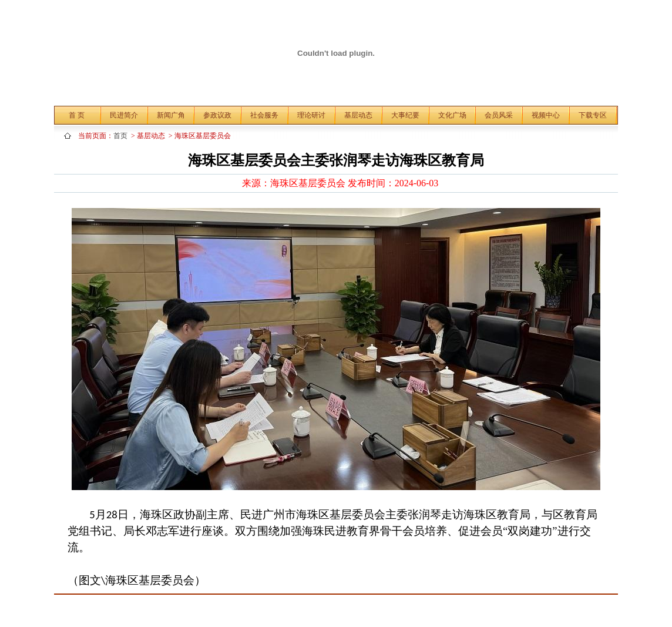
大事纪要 (405, 115)
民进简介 (124, 115)
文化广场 (452, 115)
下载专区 (593, 115)
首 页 (77, 115)
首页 (122, 136)
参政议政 (217, 115)
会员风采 (499, 115)
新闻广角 (171, 115)
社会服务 (264, 115)
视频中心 (546, 115)
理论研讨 (311, 115)
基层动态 (358, 115)
